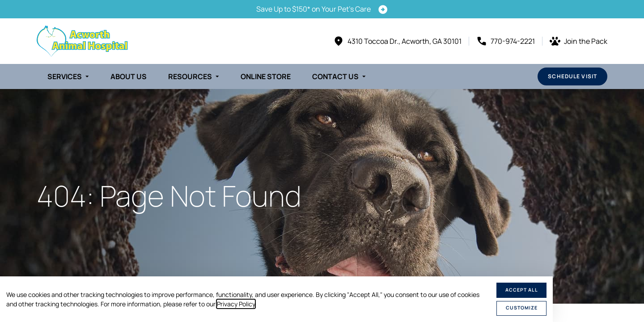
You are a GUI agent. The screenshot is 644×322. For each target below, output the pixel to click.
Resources (190, 76)
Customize (522, 308)
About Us (129, 76)
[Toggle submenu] (87, 76)
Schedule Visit (572, 76)
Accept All (522, 290)
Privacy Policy (236, 304)
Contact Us (335, 76)
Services (65, 76)
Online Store (266, 76)
